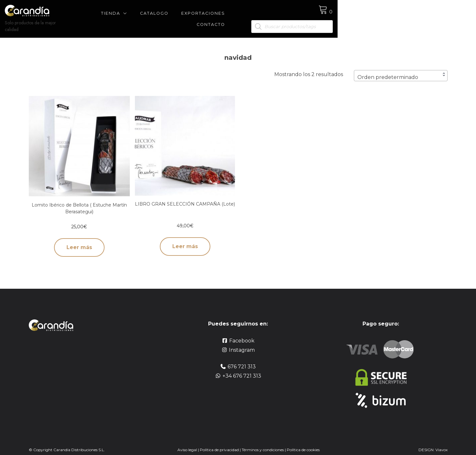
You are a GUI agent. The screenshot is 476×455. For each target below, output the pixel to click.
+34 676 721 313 (242, 369)
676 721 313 (242, 360)
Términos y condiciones (263, 443)
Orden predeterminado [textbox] (388, 71)
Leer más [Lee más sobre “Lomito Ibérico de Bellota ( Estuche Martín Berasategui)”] (79, 241)
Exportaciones (254, 16)
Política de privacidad (219, 443)
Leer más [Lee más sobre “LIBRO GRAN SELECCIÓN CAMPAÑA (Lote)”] (185, 240)
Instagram (242, 343)
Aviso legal (187, 443)
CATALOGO (205, 16)
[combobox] (401, 69)
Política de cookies (303, 443)
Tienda (161, 16)
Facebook (242, 334)
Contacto (303, 16)
